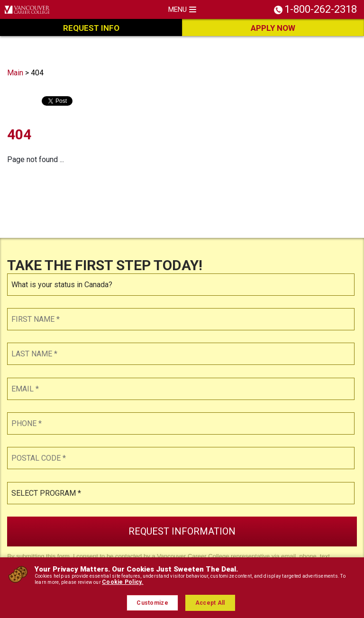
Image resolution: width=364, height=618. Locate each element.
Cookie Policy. (123, 582)
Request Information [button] (182, 531)
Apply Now (273, 28)
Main (15, 73)
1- (321, 9)
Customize (152, 603)
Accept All (210, 603)
